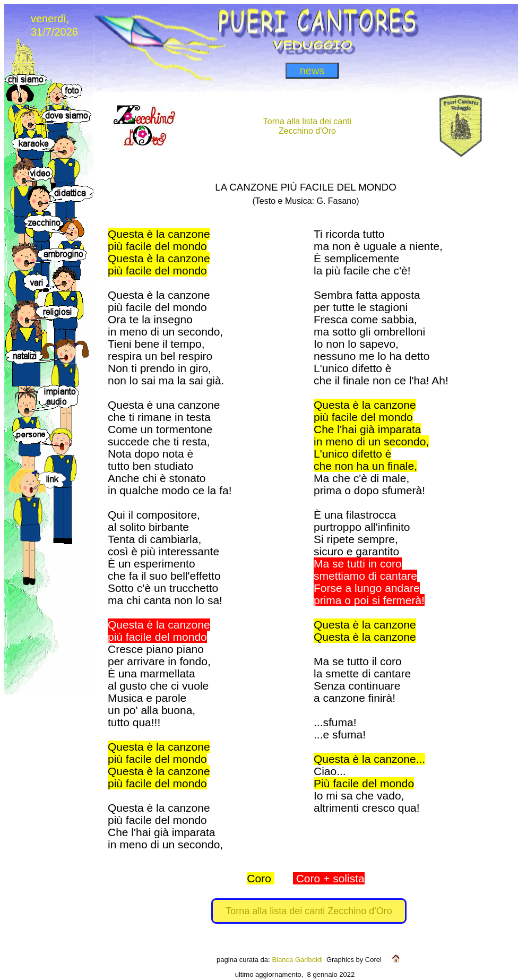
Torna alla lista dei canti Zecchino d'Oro (309, 911)
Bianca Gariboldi (297, 960)
